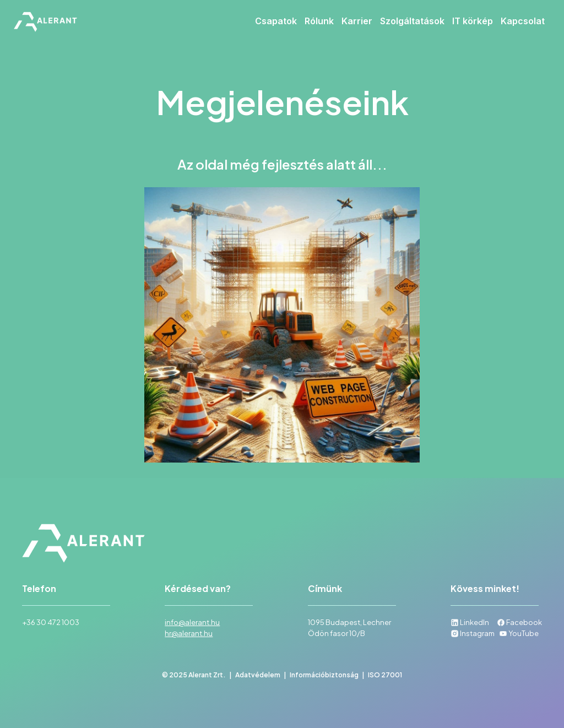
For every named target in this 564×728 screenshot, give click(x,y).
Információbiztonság (324, 675)
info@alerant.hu (192, 622)
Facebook (519, 622)
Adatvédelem (258, 675)
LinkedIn (470, 622)
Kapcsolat (523, 21)
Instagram (473, 633)
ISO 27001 (385, 675)
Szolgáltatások (412, 21)
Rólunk (319, 21)
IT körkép (473, 21)
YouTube (519, 633)
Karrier (357, 21)
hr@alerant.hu (189, 633)
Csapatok (276, 21)
